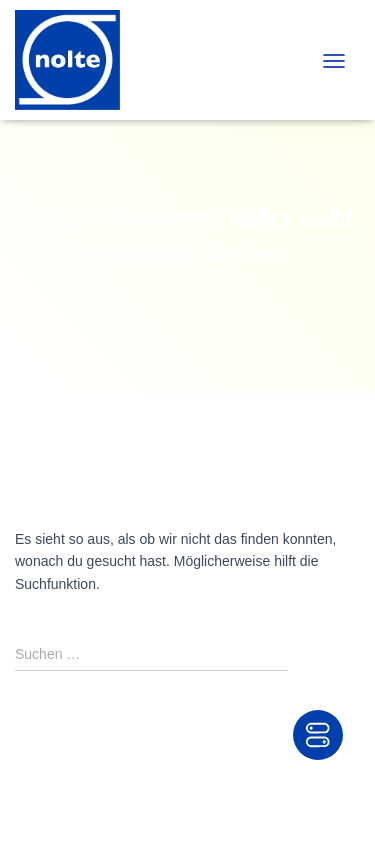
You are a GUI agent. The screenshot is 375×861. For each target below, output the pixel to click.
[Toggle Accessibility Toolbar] (318, 735)
